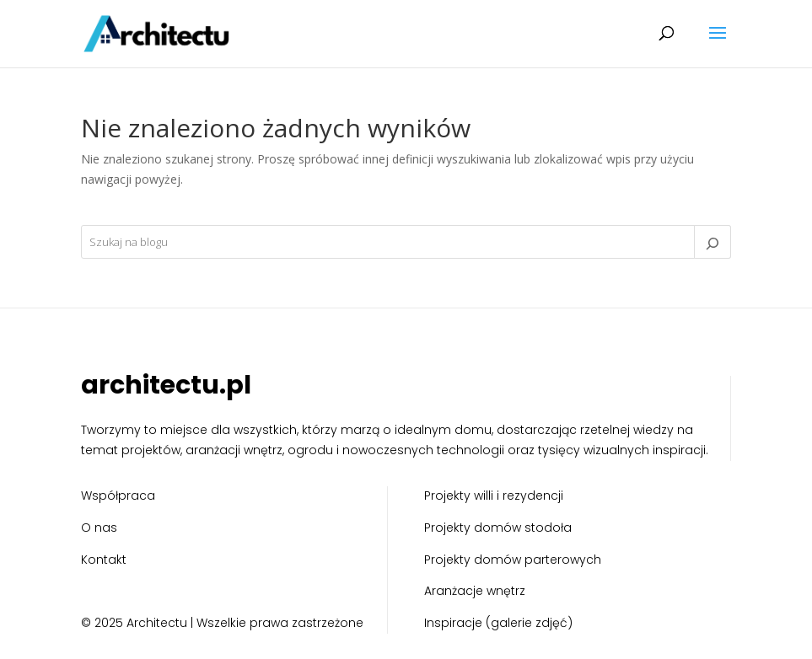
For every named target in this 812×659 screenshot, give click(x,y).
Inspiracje (453, 623)
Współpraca (118, 496)
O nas (99, 528)
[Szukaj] (713, 242)
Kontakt (104, 560)
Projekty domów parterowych (513, 560)
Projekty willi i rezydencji (494, 496)
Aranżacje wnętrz (475, 591)
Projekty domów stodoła (498, 528)
